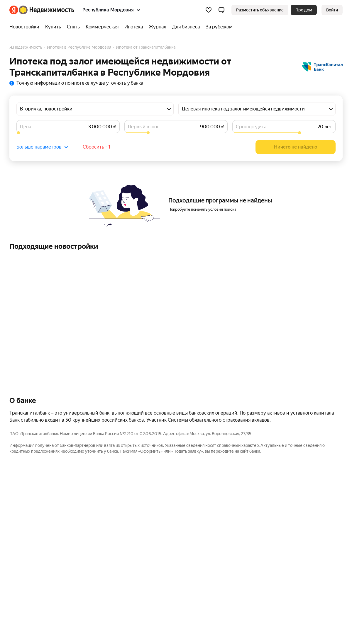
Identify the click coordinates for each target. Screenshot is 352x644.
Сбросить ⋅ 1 (97, 147)
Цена (26, 127)
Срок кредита (251, 127)
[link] (332, 10)
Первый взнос (144, 127)
